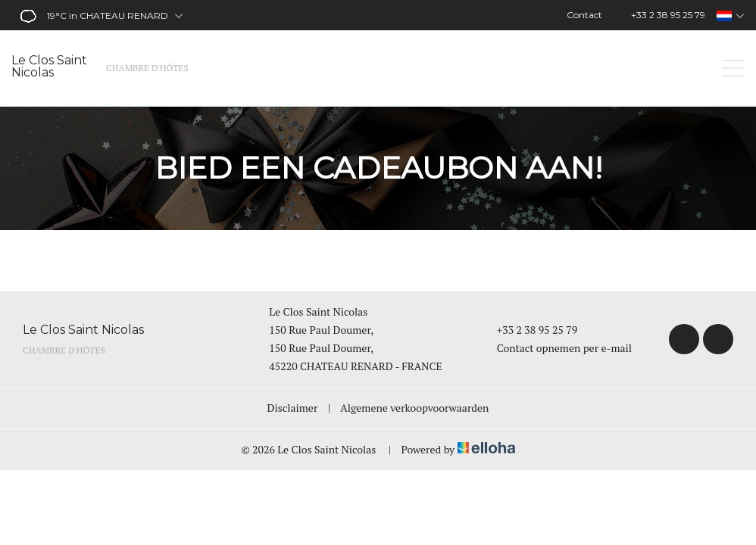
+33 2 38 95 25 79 (529, 330)
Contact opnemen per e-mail (556, 348)
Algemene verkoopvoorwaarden (414, 408)
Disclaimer (293, 408)
